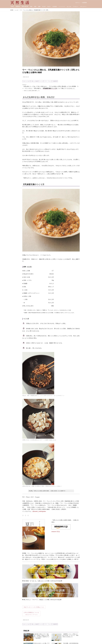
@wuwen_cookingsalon (39, 511)
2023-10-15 (26, 77)
